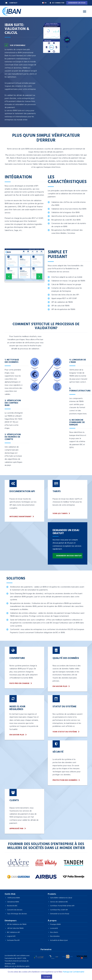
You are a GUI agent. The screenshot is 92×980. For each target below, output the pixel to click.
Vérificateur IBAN (13, 898)
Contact (11, 3)
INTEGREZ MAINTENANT (20, 517)
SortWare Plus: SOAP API (59, 910)
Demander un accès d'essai (60, 914)
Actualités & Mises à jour (59, 940)
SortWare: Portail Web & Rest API (62, 906)
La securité (54, 928)
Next (39, 278)
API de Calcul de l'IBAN (15, 928)
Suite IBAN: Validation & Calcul (61, 898)
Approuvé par (16, 829)
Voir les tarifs (60, 513)
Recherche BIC (12, 906)
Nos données (55, 936)
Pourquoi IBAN (55, 924)
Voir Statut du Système (65, 732)
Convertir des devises (15, 910)
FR (44, 3)
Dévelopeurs (11, 921)
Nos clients (54, 932)
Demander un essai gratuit (69, 556)
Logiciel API (11, 936)
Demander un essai (77, 3)
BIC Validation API (13, 932)
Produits (52, 894)
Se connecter (56, 3)
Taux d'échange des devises (17, 914)
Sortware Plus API (13, 940)
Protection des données (65, 780)
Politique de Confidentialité (73, 972)
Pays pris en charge (19, 683)
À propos (52, 921)
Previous (9, 278)
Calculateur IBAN (13, 902)
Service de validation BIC (59, 902)
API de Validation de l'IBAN (17, 924)
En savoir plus (60, 686)
